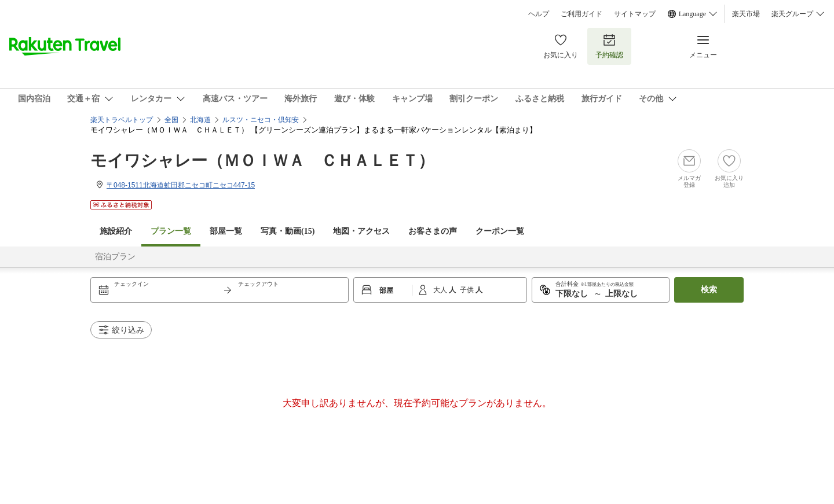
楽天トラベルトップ (122, 120)
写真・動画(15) (288, 231)
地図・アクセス (361, 231)
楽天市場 (746, 14)
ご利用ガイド (581, 14)
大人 (441, 290)
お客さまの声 (433, 231)
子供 (468, 290)
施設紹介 (116, 231)
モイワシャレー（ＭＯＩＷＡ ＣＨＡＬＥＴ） (262, 161)
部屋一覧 (226, 231)
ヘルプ (539, 14)
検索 (709, 290)
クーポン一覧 (500, 231)
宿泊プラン (115, 257)
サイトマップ (635, 14)
